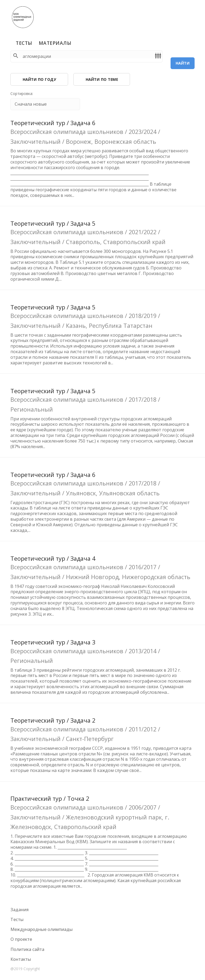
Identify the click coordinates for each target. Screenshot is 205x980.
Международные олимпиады (42, 929)
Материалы (55, 43)
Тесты (24, 43)
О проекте (21, 939)
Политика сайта (27, 949)
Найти (183, 63)
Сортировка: (22, 94)
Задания (19, 910)
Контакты (21, 959)
